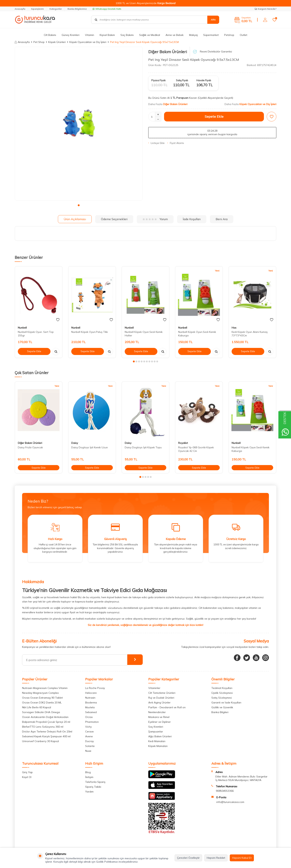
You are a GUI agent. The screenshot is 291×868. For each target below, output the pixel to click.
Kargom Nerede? (265, 9)
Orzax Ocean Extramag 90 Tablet (42, 698)
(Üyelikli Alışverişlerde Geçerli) (216, 98)
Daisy (75, 443)
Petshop (229, 35)
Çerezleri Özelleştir (188, 858)
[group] (79, 124)
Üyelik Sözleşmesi (222, 693)
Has (234, 328)
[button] (79, 205)
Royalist (183, 443)
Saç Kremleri (156, 727)
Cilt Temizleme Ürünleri (162, 693)
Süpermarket (211, 35)
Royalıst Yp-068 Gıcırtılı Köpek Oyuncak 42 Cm (196, 449)
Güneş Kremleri (71, 35)
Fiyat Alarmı (176, 143)
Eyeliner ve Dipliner (160, 722)
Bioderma (91, 703)
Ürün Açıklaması (75, 219)
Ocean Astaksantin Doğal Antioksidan (45, 717)
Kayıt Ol (27, 777)
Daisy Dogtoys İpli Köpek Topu (143, 447)
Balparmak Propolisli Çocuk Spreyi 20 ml (46, 722)
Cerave (89, 732)
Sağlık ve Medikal (150, 35)
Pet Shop (39, 42)
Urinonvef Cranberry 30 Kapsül (40, 741)
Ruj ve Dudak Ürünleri (161, 698)
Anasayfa (20, 9)
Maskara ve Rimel (159, 717)
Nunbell (22, 328)
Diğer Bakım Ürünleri (168, 52)
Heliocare (91, 693)
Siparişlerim (37, 9)
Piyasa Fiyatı (158, 80)
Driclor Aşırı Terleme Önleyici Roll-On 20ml (47, 732)
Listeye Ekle (156, 143)
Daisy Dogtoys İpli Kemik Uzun (90, 447)
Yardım (89, 792)
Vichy (88, 727)
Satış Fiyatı (182, 80)
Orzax (89, 717)
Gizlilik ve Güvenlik (222, 707)
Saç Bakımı (127, 35)
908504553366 (225, 791)
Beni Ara (222, 219)
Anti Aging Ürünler (159, 703)
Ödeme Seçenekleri (114, 219)
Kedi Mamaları (157, 741)
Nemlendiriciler (157, 712)
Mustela (90, 707)
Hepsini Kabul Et (242, 858)
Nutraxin (90, 698)
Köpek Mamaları (158, 746)
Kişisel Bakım (107, 35)
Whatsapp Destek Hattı (107, 9)
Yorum (155, 219)
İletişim (89, 777)
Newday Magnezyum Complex (40, 693)
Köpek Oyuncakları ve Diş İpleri (88, 42)
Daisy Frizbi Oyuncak (30, 447)
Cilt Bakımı (50, 35)
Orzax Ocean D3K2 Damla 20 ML (42, 703)
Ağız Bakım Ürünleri (160, 736)
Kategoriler (56, 9)
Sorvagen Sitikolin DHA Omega (41, 712)
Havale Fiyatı (204, 80)
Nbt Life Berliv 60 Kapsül (37, 707)
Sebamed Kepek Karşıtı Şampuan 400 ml (46, 736)
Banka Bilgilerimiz (77, 9)
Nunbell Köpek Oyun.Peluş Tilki (90, 332)
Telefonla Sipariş (95, 782)
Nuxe (88, 751)
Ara (213, 20)
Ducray (89, 741)
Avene (89, 736)
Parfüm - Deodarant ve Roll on (167, 707)
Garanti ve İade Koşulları (226, 703)
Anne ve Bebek (175, 35)
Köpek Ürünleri (57, 42)
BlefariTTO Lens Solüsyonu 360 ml (43, 727)
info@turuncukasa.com (230, 802)
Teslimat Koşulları (222, 688)
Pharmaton (92, 722)
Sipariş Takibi (93, 787)
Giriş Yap (27, 772)
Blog (88, 772)
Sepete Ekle (214, 116)
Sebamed (91, 712)
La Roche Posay (95, 688)
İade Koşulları (192, 219)
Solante (90, 746)
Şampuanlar (156, 732)
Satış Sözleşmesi (222, 698)
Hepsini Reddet (216, 858)
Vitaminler (154, 688)
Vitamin (90, 35)
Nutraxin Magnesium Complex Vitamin (45, 688)
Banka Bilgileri (220, 712)
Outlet (243, 35)
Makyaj (193, 35)
